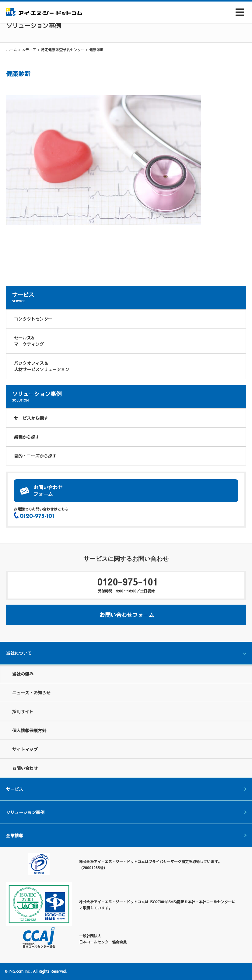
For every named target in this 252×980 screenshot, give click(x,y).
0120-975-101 (126, 584)
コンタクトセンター (33, 319)
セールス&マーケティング (29, 341)
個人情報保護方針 (29, 730)
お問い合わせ (25, 768)
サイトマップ (25, 749)
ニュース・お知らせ (31, 693)
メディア (29, 50)
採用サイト (23, 711)
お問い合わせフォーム (48, 490)
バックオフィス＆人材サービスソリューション (42, 366)
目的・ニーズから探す (35, 456)
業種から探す (27, 437)
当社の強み (23, 674)
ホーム (12, 50)
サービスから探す (31, 418)
